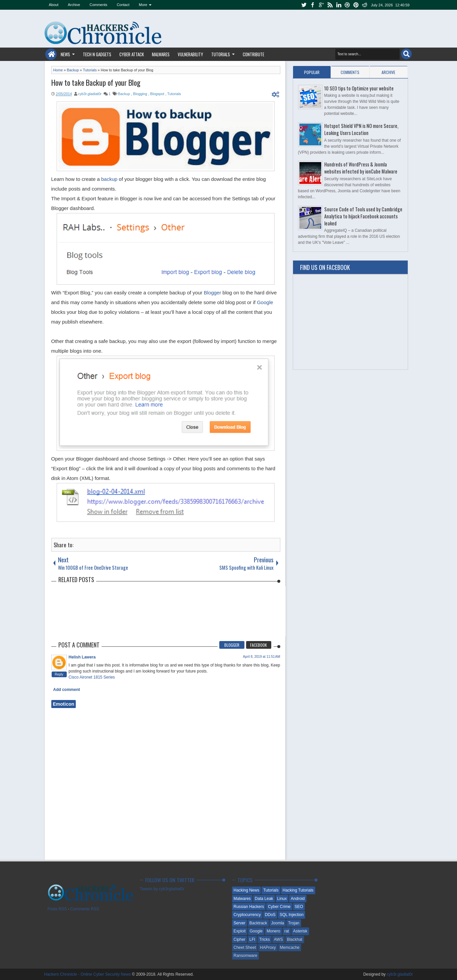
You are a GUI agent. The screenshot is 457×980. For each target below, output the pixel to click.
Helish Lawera (82, 657)
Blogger (213, 293)
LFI (252, 939)
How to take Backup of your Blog (96, 82)
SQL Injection (292, 915)
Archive (74, 5)
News (65, 54)
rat (287, 931)
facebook (312, 5)
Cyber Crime (279, 907)
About (54, 5)
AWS (278, 939)
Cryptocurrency (247, 915)
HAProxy (268, 948)
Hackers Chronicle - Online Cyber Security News (88, 974)
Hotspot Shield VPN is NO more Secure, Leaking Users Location (361, 129)
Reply (59, 674)
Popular (312, 72)
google (321, 5)
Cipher (240, 939)
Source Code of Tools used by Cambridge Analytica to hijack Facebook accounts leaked (363, 216)
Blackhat (295, 939)
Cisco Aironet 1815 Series (92, 677)
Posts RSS (57, 909)
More (143, 5)
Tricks (265, 939)
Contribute (253, 54)
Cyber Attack (132, 54)
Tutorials (221, 54)
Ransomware (246, 956)
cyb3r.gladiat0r (90, 94)
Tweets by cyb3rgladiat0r (162, 889)
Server (240, 923)
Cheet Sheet (245, 948)
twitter (304, 5)
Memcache (290, 948)
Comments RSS (85, 909)
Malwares (161, 54)
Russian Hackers (249, 907)
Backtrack (258, 923)
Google (265, 302)
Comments (98, 5)
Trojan (294, 923)
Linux (282, 899)
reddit (365, 5)
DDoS (270, 915)
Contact (123, 5)
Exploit (240, 931)
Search (406, 54)
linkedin (339, 5)
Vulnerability (190, 54)
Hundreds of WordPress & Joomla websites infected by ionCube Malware (361, 168)
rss (330, 5)
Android (298, 899)
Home (51, 54)
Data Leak (264, 899)
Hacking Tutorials (298, 890)
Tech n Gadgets (97, 54)
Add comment (67, 690)
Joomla (278, 923)
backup (109, 179)
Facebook (259, 645)
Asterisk (300, 931)
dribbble (347, 5)
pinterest (356, 5)
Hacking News (247, 890)
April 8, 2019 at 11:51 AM (262, 657)
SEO (299, 907)
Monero (273, 931)
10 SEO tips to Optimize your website (359, 88)
